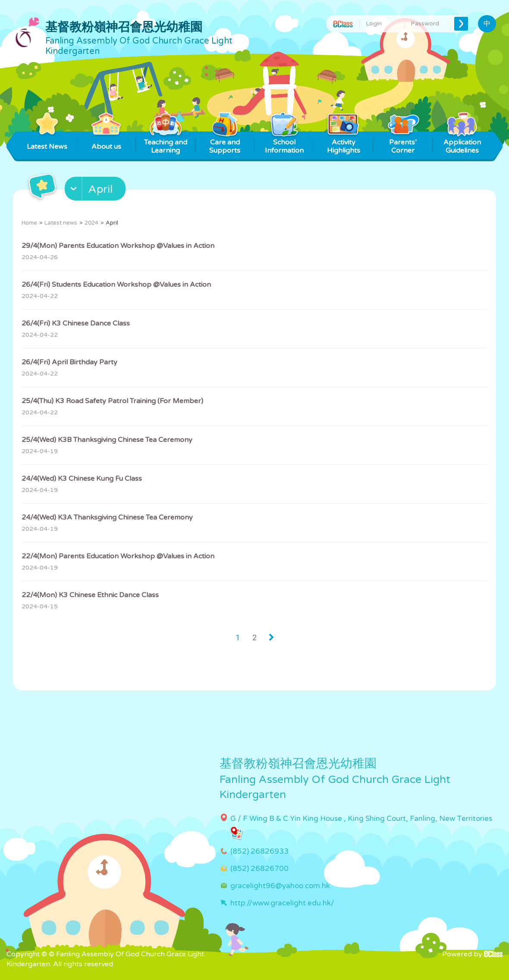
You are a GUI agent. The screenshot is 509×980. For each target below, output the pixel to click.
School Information (284, 143)
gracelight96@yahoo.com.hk (280, 886)
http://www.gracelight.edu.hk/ (282, 903)
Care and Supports (225, 143)
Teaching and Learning (166, 143)
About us (106, 141)
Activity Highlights (344, 143)
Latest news (61, 223)
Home (29, 223)
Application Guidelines (462, 143)
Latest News (47, 141)
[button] (96, 191)
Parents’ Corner (403, 143)
